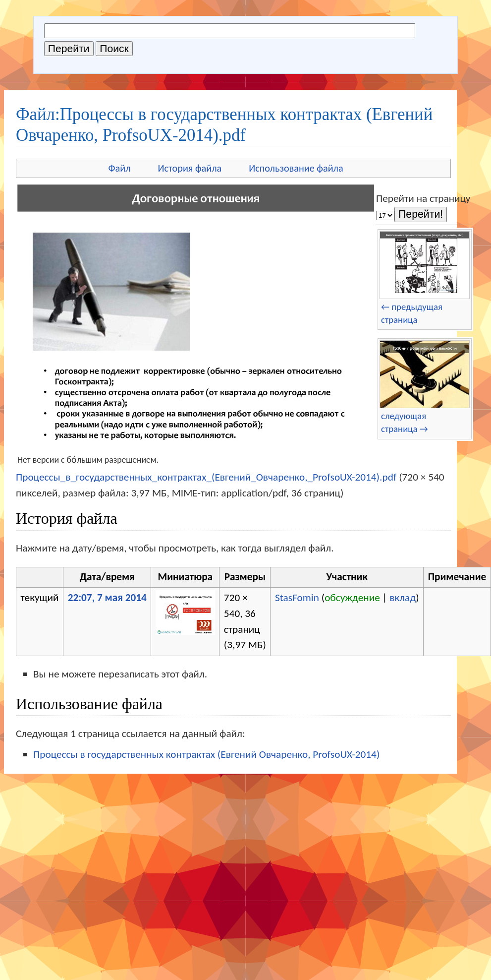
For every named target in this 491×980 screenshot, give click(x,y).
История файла (190, 168)
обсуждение (352, 598)
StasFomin (297, 598)
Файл (119, 168)
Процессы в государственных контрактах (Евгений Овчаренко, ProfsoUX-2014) (206, 754)
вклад (403, 598)
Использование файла (296, 168)
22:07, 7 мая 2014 (107, 598)
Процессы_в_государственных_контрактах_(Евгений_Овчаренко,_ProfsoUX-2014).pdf (206, 477)
